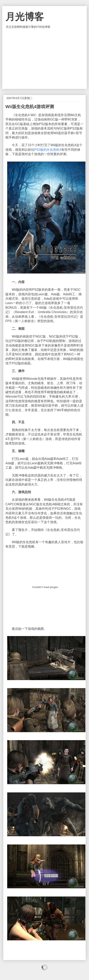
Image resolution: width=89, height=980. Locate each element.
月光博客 (25, 17)
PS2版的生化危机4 (48, 150)
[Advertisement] (44, 59)
